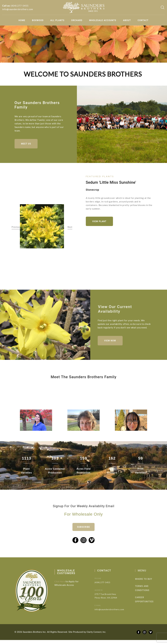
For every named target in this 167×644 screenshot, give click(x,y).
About (127, 20)
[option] (42, 228)
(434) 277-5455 (20, 6)
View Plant (101, 223)
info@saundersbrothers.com (18, 9)
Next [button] (70, 229)
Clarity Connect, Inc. (97, 636)
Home (22, 20)
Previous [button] (16, 229)
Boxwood (38, 20)
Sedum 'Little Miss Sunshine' (111, 183)
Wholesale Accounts (103, 20)
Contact (143, 20)
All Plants (57, 20)
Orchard (77, 20)
